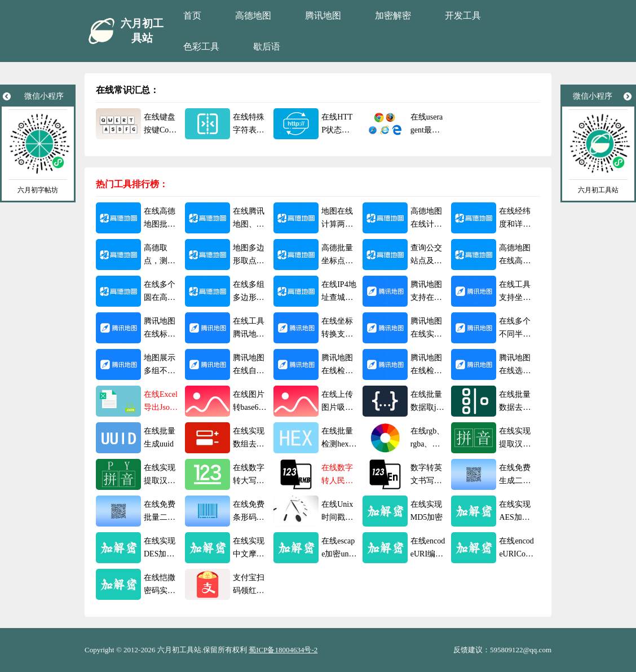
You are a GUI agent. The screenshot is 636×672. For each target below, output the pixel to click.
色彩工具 (201, 47)
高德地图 (253, 16)
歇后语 (267, 47)
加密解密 (393, 16)
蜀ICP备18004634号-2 (283, 650)
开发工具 (463, 16)
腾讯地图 (323, 16)
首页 (192, 16)
